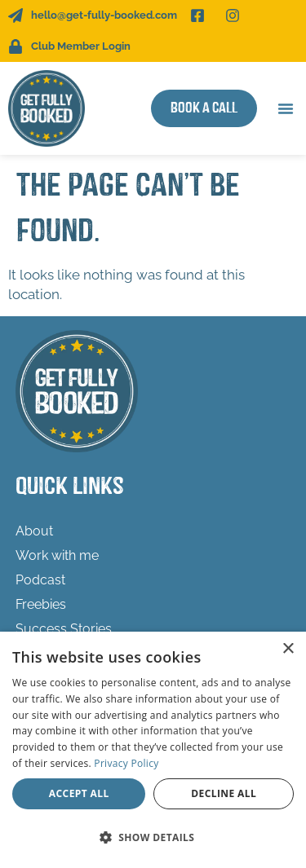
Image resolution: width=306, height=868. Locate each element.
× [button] (288, 649)
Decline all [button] (224, 793)
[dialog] (153, 750)
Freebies (41, 604)
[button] (286, 108)
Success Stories (64, 629)
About (34, 531)
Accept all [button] (79, 793)
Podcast (40, 580)
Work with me (57, 555)
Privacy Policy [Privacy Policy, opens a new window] (126, 763)
